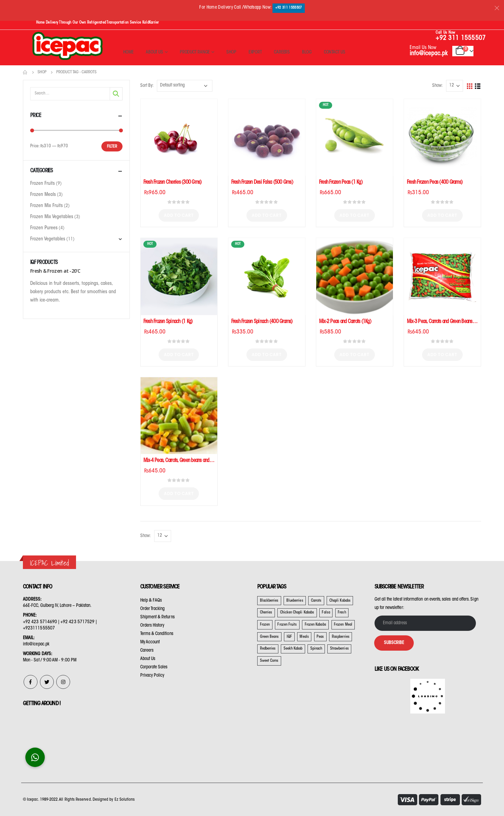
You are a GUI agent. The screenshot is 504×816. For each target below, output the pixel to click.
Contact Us (335, 52)
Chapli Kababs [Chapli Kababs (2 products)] (340, 601)
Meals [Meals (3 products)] (304, 637)
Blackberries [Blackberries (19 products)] (269, 601)
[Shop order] (185, 86)
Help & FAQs (151, 600)
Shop (231, 52)
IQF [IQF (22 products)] (289, 637)
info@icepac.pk (429, 54)
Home (128, 52)
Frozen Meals (43, 195)
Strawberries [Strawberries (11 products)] (339, 649)
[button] (35, 757)
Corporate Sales (154, 667)
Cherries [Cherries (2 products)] (266, 613)
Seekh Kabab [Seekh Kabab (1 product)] (293, 649)
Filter (112, 147)
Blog (307, 52)
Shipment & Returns (157, 617)
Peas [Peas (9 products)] (320, 637)
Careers (282, 52)
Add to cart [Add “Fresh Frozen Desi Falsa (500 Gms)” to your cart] (267, 215)
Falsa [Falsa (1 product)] (326, 613)
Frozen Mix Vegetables (52, 217)
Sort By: (147, 86)
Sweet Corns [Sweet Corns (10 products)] (269, 661)
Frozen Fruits (43, 184)
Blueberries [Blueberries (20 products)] (295, 601)
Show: (437, 86)
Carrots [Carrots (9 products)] (316, 601)
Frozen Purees (44, 228)
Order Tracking (153, 609)
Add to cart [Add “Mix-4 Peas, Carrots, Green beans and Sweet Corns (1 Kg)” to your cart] (179, 493)
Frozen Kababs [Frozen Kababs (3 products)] (316, 625)
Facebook (31, 682)
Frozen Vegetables (48, 239)
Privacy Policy (152, 675)
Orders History (152, 625)
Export (255, 52)
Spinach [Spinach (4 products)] (316, 649)
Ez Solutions (125, 800)
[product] (179, 137)
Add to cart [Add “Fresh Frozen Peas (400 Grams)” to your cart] (442, 215)
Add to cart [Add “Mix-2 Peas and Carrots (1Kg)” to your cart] (354, 355)
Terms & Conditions (157, 634)
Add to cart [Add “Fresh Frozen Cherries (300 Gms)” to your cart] (179, 215)
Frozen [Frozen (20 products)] (265, 625)
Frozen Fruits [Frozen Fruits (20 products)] (287, 625)
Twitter (47, 682)
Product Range (195, 52)
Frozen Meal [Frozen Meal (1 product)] (343, 625)
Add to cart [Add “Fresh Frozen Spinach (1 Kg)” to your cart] (179, 355)
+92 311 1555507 (289, 8)
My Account (150, 642)
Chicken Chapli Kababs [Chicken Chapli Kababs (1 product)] (297, 613)
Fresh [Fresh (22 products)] (342, 613)
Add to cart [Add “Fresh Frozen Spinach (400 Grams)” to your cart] (267, 355)
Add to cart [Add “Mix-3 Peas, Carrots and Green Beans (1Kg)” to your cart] (442, 355)
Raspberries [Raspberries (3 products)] (341, 637)
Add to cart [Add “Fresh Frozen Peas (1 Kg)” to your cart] (354, 215)
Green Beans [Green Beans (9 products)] (270, 637)
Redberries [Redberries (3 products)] (268, 649)
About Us (154, 52)
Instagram (63, 682)
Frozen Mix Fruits (47, 206)
